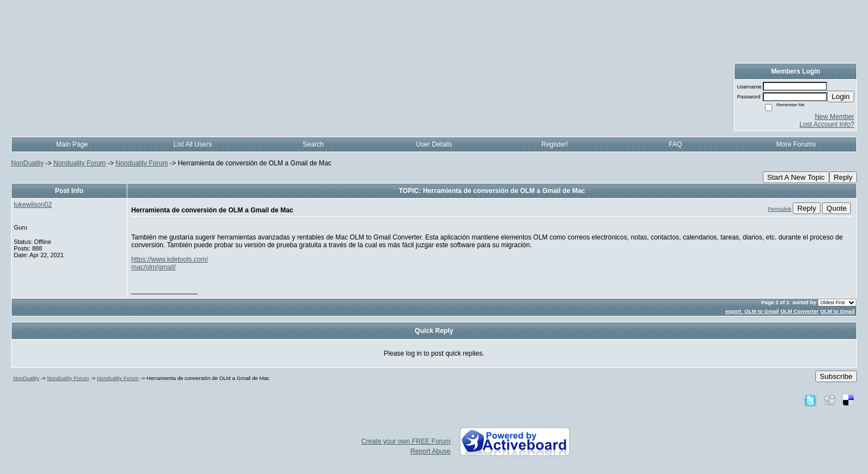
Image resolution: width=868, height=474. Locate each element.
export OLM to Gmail (752, 311)
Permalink (780, 209)
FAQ (675, 144)
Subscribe (836, 376)
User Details (434, 144)
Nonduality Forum (79, 163)
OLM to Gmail (838, 311)
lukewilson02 (33, 205)
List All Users (192, 144)
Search (313, 144)
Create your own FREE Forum (406, 441)
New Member (835, 117)
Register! (555, 144)
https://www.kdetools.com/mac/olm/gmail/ (170, 263)
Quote (836, 208)
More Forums (796, 144)
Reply (843, 177)
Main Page (72, 144)
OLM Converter (800, 311)
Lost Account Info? (827, 124)
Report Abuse (430, 451)
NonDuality (27, 163)
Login (841, 97)
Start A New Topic (796, 177)
